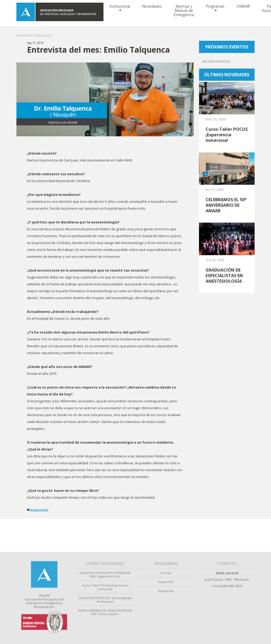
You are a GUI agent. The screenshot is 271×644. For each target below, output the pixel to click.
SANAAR (243, 6)
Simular (166, 622)
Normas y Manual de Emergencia (184, 10)
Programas (215, 6)
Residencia (166, 640)
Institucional (120, 6)
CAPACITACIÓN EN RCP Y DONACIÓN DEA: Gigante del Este (105, 624)
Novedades (152, 6)
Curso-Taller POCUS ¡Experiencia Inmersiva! (105, 637)
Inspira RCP (166, 631)
